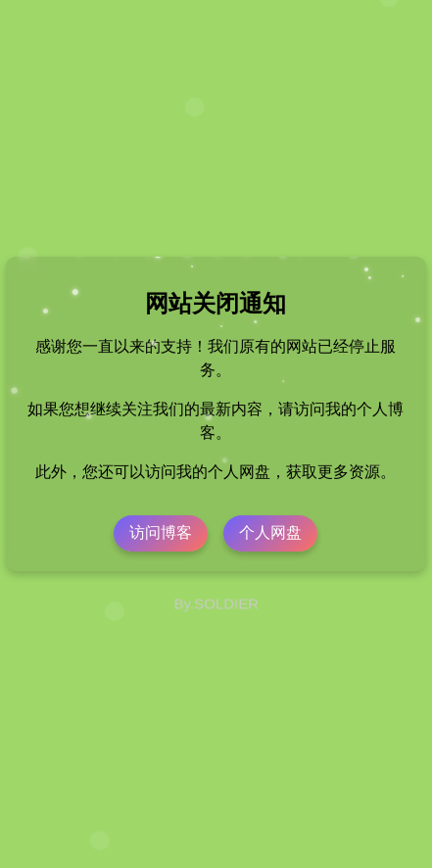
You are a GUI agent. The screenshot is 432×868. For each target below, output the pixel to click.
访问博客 (161, 532)
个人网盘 (270, 532)
